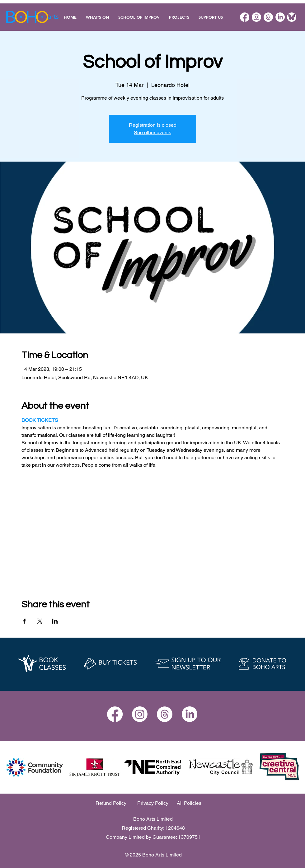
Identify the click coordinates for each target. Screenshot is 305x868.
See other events (152, 132)
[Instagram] (256, 17)
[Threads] (268, 17)
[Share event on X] (40, 621)
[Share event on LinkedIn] (55, 621)
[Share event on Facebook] (24, 621)
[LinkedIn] (280, 17)
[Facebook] (245, 17)
